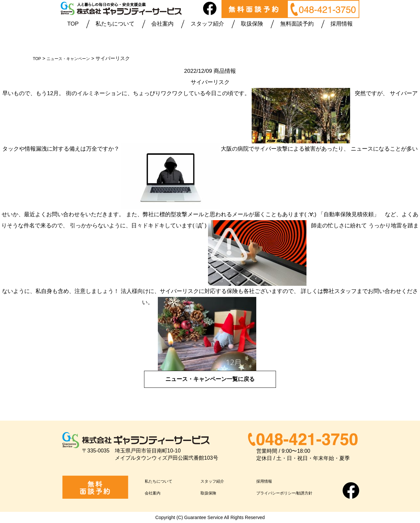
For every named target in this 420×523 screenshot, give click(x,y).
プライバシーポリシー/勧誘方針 (296, 492)
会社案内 (162, 24)
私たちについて (115, 24)
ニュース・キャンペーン (75, 58)
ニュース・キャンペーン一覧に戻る (210, 379)
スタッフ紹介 (207, 24)
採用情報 (342, 24)
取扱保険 (252, 24)
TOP (73, 24)
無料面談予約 (297, 24)
